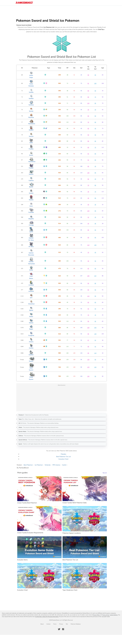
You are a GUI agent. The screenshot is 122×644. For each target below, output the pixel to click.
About (42, 624)
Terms (55, 624)
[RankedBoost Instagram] (63, 629)
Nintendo (48, 465)
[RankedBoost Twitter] (59, 629)
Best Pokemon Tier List (64, 457)
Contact (48, 624)
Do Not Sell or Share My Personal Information (47, 617)
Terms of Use (106, 615)
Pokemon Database (76, 624)
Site (67, 624)
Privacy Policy (96, 615)
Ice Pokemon (40, 465)
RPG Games (57, 465)
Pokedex (64, 454)
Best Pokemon (29, 465)
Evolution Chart (64, 459)
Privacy (61, 624)
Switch (65, 465)
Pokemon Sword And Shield (25, 25)
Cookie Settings (114, 615)
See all (106, 473)
